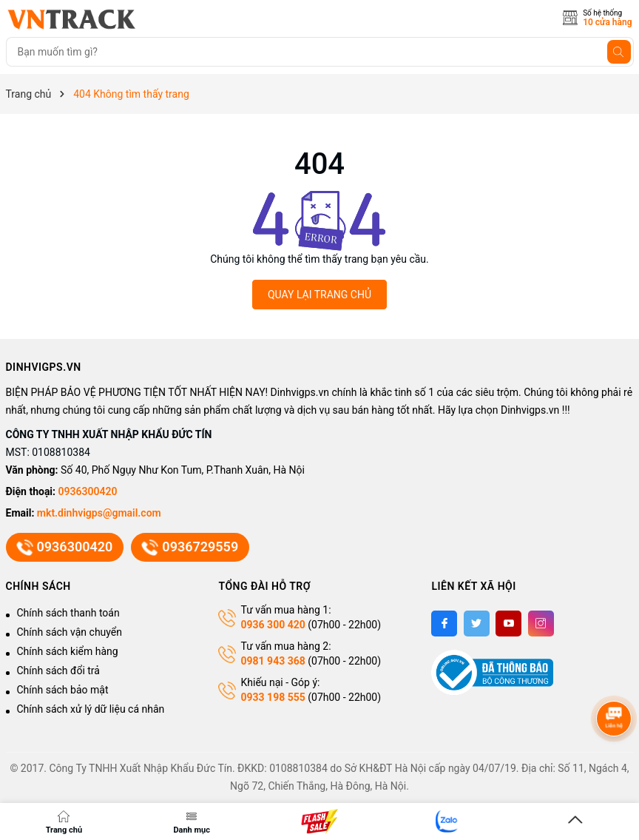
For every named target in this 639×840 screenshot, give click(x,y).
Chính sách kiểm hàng (68, 651)
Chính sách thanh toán (68, 613)
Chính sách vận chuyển (70, 632)
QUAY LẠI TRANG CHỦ (319, 295)
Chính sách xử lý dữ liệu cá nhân (91, 709)
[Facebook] (444, 624)
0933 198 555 (273, 697)
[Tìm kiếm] (619, 52)
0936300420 (88, 491)
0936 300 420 (273, 625)
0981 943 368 (273, 661)
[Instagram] (541, 624)
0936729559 (190, 547)
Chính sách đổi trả (58, 671)
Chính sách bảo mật (63, 690)
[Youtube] (508, 624)
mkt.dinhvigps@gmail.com (99, 513)
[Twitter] (477, 624)
